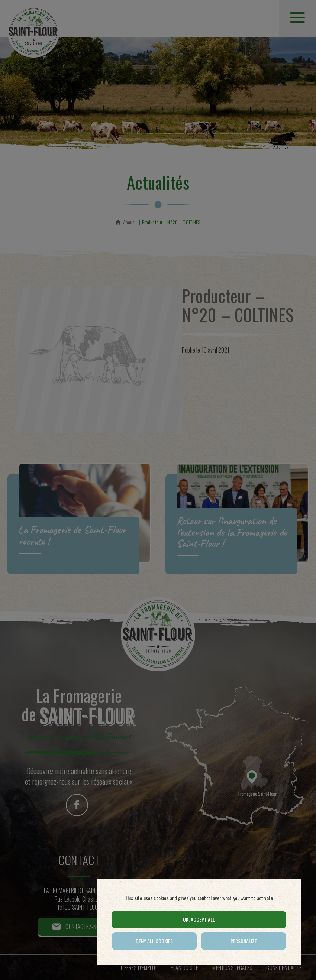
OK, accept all (199, 919)
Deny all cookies (154, 941)
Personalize (244, 941)
